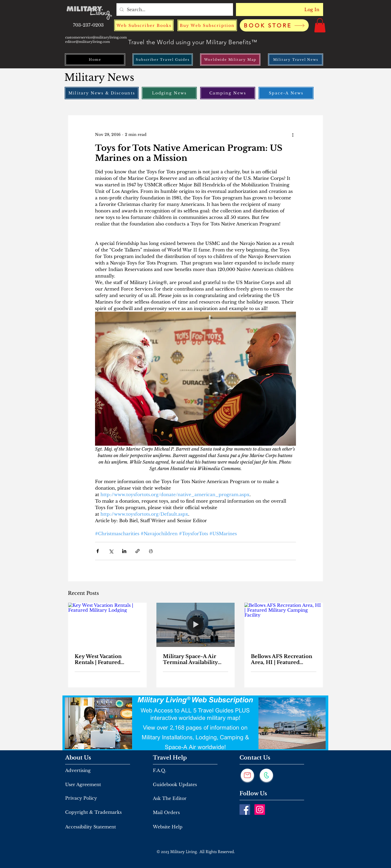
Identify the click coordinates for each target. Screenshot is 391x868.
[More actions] (293, 135)
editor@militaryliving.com (88, 42)
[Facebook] (245, 810)
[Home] (95, 60)
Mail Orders (166, 812)
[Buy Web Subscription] (207, 25)
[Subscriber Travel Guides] (163, 60)
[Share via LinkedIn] (124, 551)
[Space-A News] (286, 93)
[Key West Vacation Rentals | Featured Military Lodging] (107, 625)
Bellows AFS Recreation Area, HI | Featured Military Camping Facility (282, 659)
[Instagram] (260, 810)
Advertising (78, 770)
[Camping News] (228, 93)
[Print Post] (151, 551)
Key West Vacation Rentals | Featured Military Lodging (98, 659)
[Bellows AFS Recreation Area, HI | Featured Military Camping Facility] (284, 625)
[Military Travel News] (296, 60)
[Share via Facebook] (98, 551)
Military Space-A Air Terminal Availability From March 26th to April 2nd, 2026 (190, 659)
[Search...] (174, 9)
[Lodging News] (169, 93)
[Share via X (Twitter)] (111, 551)
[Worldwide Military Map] (230, 60)
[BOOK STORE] (274, 25)
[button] (320, 25)
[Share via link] (138, 551)
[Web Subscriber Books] (144, 25)
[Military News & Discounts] (102, 93)
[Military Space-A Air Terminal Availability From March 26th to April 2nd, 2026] (196, 625)
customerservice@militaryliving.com (96, 37)
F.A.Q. (160, 770)
